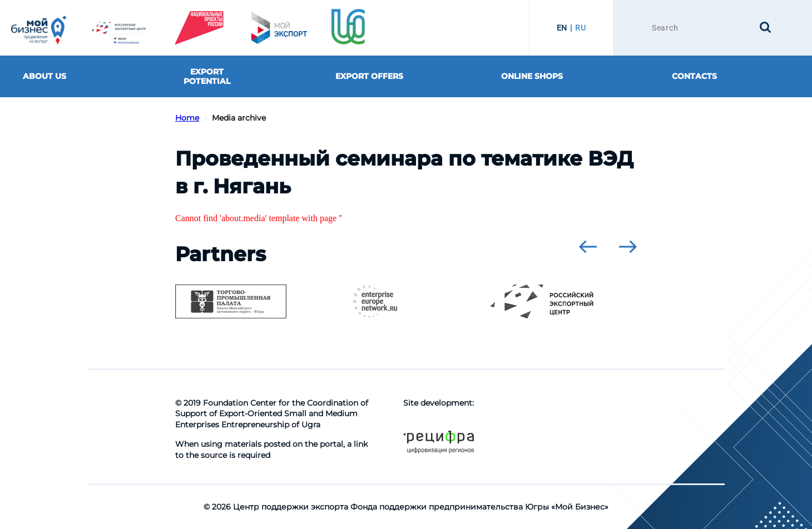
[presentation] (588, 247)
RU (580, 28)
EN (562, 28)
